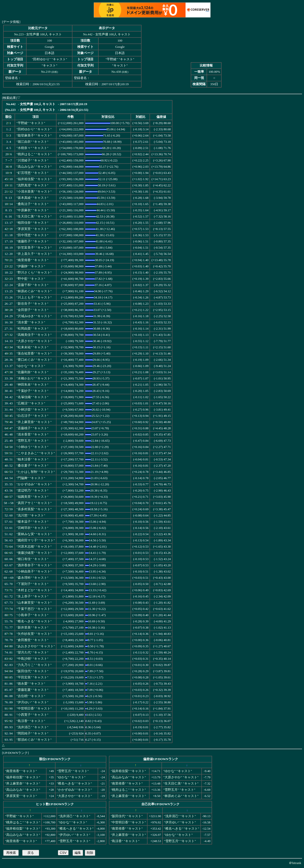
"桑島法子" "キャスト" (32, 204)
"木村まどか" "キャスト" (34, 590)
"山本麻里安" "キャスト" (34, 603)
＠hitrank (295, 863)
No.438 (116, 72)
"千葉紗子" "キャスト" (32, 391)
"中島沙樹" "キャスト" (32, 659)
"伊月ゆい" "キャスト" (32, 702)
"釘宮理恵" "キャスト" (32, 173)
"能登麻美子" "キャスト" (34, 136)
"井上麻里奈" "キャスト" (34, 422)
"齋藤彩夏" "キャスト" (32, 690)
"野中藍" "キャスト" (31, 279)
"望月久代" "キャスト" (32, 652)
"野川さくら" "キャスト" (34, 273)
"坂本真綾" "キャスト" (32, 198)
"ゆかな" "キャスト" (31, 366)
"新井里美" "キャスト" (32, 628)
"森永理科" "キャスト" (32, 578)
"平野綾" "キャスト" (31, 123)
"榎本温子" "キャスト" (32, 522)
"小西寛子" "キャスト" (32, 715)
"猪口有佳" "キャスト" (32, 559)
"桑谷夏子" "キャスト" (32, 466)
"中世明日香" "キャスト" (34, 709)
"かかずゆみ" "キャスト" (34, 484)
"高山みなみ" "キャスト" (34, 167)
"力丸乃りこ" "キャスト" (34, 665)
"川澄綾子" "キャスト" (32, 160)
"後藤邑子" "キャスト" (32, 241)
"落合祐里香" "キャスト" (34, 354)
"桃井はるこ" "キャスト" (34, 154)
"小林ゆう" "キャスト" (32, 447)
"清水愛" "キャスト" (31, 322)
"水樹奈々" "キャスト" (32, 148)
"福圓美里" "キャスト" (32, 497)
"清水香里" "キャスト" (32, 434)
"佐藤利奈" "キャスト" (32, 372)
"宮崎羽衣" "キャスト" (32, 528)
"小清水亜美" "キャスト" (34, 192)
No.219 (46, 72)
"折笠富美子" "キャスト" (34, 248)
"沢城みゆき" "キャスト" (34, 316)
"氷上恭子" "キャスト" (32, 596)
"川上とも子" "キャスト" (34, 297)
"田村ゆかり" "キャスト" (34, 129)
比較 (55, 72)
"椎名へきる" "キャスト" (34, 621)
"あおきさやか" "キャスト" (36, 646)
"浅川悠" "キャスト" (31, 515)
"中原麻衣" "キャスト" (32, 210)
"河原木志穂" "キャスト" (34, 547)
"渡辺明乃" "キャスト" (32, 491)
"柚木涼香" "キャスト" (32, 459)
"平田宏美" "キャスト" (32, 677)
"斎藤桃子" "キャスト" (32, 428)
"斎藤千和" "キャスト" (32, 285)
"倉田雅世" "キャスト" (32, 640)
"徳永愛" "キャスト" (31, 684)
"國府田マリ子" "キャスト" (36, 540)
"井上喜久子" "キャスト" (34, 254)
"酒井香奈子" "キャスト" (34, 565)
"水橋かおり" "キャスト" (34, 378)
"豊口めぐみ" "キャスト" (34, 360)
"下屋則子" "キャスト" (32, 584)
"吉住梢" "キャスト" (31, 696)
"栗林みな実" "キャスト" (34, 534)
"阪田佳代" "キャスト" (32, 671)
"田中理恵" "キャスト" (32, 235)
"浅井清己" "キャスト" (32, 727)
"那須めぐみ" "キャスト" (34, 740)
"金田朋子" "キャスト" (32, 310)
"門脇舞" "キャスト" (31, 478)
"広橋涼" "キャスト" (31, 403)
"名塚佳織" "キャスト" (32, 397)
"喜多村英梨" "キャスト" (34, 509)
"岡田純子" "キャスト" (32, 733)
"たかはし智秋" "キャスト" (36, 472)
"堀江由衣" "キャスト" (32, 142)
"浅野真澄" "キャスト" (32, 185)
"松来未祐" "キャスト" (32, 347)
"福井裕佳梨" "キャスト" (34, 179)
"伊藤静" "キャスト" (31, 266)
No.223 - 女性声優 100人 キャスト (38, 34)
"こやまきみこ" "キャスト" (36, 453)
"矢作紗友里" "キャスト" (34, 634)
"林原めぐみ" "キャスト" (34, 291)
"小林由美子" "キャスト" (34, 572)
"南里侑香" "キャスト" (32, 260)
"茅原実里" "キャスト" (32, 229)
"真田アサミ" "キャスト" (34, 503)
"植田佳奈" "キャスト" (32, 223)
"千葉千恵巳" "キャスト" (34, 609)
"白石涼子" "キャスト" (32, 416)
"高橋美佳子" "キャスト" (34, 335)
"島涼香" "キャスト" (31, 721)
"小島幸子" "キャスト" (32, 615)
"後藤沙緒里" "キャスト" (34, 553)
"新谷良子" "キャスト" (32, 304)
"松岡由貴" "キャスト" (32, 329)
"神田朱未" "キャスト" (32, 385)
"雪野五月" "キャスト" (32, 441)
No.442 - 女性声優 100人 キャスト (107, 34)
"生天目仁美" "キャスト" (34, 217)
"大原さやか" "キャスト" (34, 341)
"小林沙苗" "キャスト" (32, 410)
